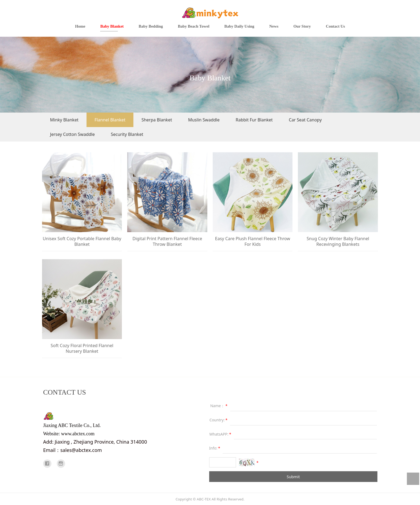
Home (80, 26)
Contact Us (335, 26)
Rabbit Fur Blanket (254, 120)
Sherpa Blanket (157, 120)
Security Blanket (127, 134)
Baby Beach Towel (194, 26)
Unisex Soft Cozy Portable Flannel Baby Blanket (82, 241)
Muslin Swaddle (204, 120)
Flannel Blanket (110, 120)
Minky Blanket (64, 120)
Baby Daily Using (239, 26)
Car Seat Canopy (305, 120)
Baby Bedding (151, 26)
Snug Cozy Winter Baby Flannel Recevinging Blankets (338, 241)
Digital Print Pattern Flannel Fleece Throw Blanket (167, 241)
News (274, 26)
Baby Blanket (112, 26)
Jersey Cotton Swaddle (72, 134)
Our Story (302, 26)
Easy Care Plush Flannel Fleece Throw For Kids (253, 241)
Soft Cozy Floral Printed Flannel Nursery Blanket (82, 348)
